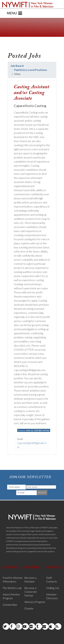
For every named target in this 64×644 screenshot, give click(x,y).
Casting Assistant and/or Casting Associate (32, 93)
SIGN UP (42, 493)
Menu (14, 13)
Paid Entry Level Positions (31, 70)
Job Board (17, 66)
